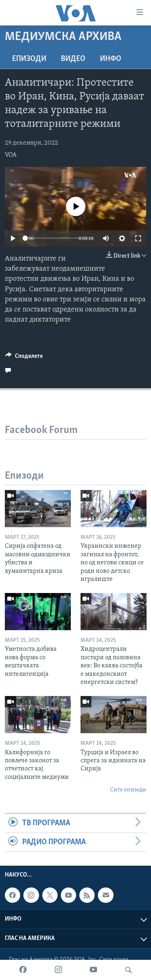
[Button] (24, 358)
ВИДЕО (73, 59)
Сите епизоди (128, 790)
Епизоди (29, 59)
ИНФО (111, 59)
